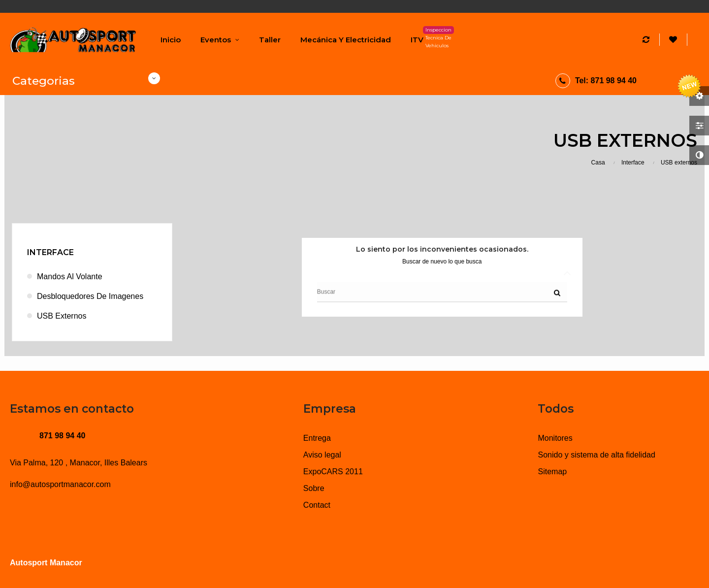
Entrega (317, 438)
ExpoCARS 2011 (333, 472)
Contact (317, 505)
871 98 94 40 (62, 436)
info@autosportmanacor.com (60, 484)
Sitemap (552, 472)
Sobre (314, 488)
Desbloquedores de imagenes (90, 296)
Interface (50, 252)
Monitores (555, 438)
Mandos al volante (70, 277)
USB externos (62, 316)
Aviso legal (322, 455)
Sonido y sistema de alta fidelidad (596, 455)
